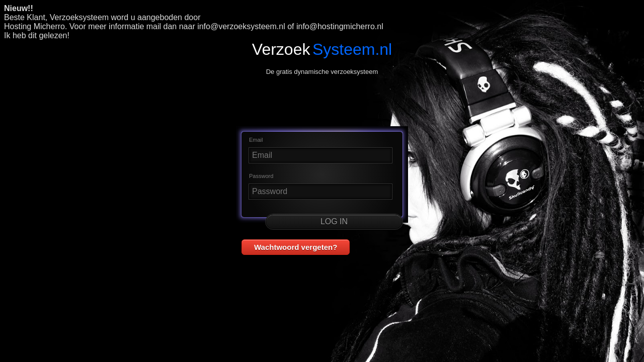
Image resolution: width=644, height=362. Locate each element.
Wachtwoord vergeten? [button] (296, 247)
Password (261, 176)
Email (256, 140)
